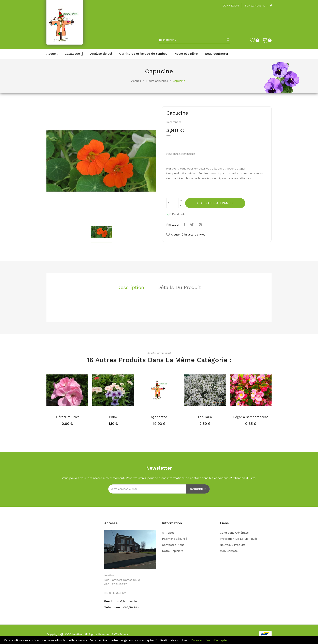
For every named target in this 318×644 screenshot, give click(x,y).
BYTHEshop (120, 634)
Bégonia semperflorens (251, 417)
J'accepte (220, 640)
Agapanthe (159, 417)
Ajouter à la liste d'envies (186, 235)
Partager (185, 225)
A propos (168, 533)
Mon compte (229, 551)
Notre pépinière (173, 551)
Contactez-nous (173, 545)
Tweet (192, 225)
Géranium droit (67, 417)
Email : (109, 601)
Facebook (271, 6)
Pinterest (201, 225)
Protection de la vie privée (239, 539)
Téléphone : (113, 607)
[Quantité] (172, 203)
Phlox (113, 417)
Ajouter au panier (217, 203)
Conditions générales (234, 533)
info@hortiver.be (126, 601)
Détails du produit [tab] (179, 288)
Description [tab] (131, 288)
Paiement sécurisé (175, 539)
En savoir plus (201, 640)
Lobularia (205, 417)
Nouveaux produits (233, 545)
